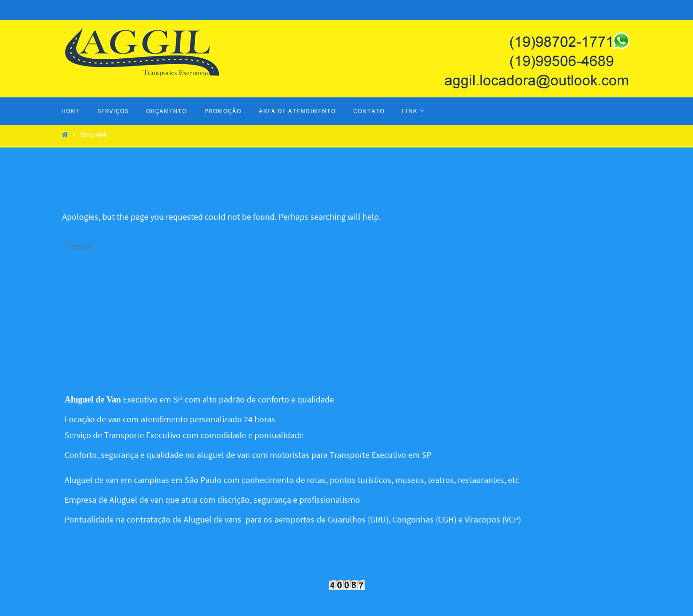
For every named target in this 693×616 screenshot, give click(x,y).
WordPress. (376, 607)
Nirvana (345, 607)
